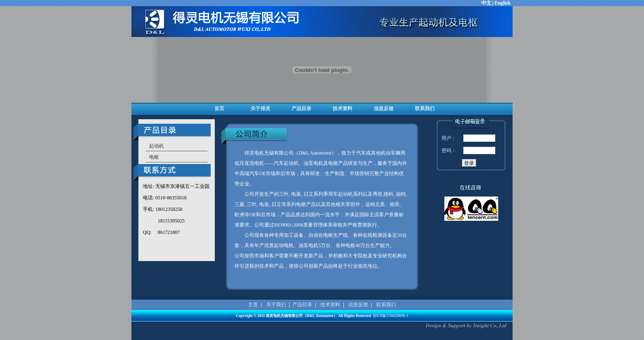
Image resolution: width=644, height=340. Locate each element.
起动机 (156, 146)
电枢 (154, 157)
